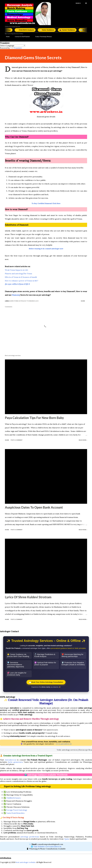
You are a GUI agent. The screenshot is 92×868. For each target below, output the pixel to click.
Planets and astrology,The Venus (18, 274)
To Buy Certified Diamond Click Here (46, 204)
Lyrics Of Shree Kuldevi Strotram (28, 597)
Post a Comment (17, 440)
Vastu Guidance (53, 30)
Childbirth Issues (13, 798)
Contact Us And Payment (21, 37)
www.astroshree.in (64, 744)
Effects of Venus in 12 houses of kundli (21, 277)
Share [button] (83, 301)
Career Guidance (75, 30)
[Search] (78, 3)
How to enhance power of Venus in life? (22, 281)
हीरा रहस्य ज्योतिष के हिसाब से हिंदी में (18, 284)
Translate (16, 48)
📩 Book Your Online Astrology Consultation (46, 682)
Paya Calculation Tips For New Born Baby (34, 418)
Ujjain (66, 839)
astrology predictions (30, 837)
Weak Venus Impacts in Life (17, 270)
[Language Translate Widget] (13, 46)
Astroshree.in (10, 760)
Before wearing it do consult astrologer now (46, 249)
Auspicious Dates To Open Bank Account (34, 507)
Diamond (16, 295)
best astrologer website (26, 862)
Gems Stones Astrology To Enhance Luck (24, 301)
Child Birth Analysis (30, 30)
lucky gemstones (15, 762)
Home (7, 37)
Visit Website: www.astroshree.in (47, 846)
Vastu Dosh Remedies (15, 813)
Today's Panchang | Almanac (42, 37)
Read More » (83, 440)
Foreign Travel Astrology (17, 810)
